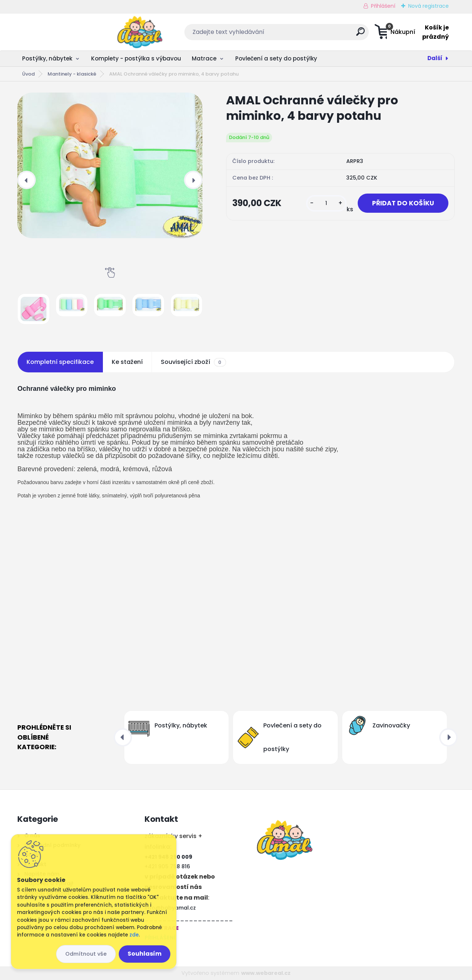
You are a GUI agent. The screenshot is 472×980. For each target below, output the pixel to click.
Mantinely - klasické (72, 74)
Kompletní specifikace (60, 362)
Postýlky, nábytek (47, 58)
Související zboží (193, 362)
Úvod (28, 74)
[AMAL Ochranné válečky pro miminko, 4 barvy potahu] (110, 165)
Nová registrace (428, 6)
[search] (309, 34)
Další (435, 58)
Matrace (204, 58)
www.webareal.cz (266, 973)
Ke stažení (127, 362)
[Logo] (63, 32)
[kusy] (325, 203)
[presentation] (27, 180)
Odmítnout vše (86, 954)
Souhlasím (145, 954)
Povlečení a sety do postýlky (276, 58)
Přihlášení (383, 6)
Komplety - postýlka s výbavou (136, 58)
